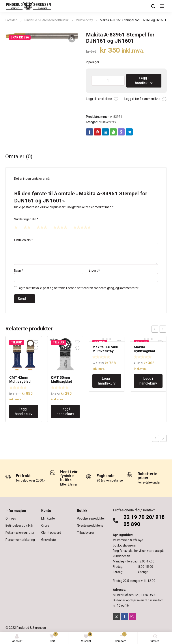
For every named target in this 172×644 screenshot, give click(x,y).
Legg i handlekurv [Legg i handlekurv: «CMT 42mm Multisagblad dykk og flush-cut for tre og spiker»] (24, 412)
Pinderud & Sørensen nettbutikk (47, 20)
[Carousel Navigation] (159, 329)
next (163, 329)
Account (17, 639)
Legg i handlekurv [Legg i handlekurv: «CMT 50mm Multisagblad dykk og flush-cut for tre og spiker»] (65, 412)
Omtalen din (23, 240)
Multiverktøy (84, 20)
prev (155, 329)
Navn (19, 271)
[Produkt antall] (108, 81)
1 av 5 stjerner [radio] (16, 227)
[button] (72, 39)
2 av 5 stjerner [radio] (27, 227)
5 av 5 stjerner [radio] (82, 227)
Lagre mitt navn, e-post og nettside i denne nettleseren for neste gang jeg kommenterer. (78, 288)
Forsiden (11, 20)
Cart (53, 638)
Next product (163, 438)
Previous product (155, 438)
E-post (94, 271)
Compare (121, 638)
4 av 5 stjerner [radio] (60, 227)
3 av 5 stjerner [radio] (42, 227)
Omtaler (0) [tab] (19, 157)
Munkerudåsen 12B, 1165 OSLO (135, 595)
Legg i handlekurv (144, 81)
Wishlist (87, 638)
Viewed (155, 639)
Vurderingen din (26, 219)
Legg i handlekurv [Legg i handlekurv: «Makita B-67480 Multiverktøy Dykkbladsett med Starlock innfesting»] (107, 381)
